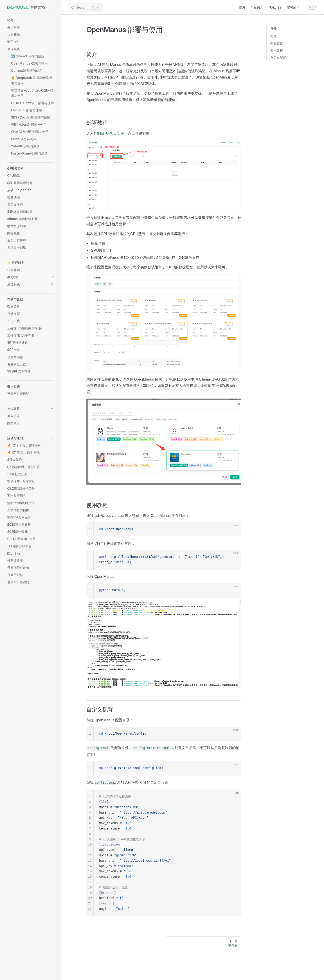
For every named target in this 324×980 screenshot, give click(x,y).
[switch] (312, 7)
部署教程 (277, 43)
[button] (31, 20)
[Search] (85, 7)
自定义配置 (278, 57)
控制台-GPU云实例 (109, 133)
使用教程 (277, 50)
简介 (273, 36)
